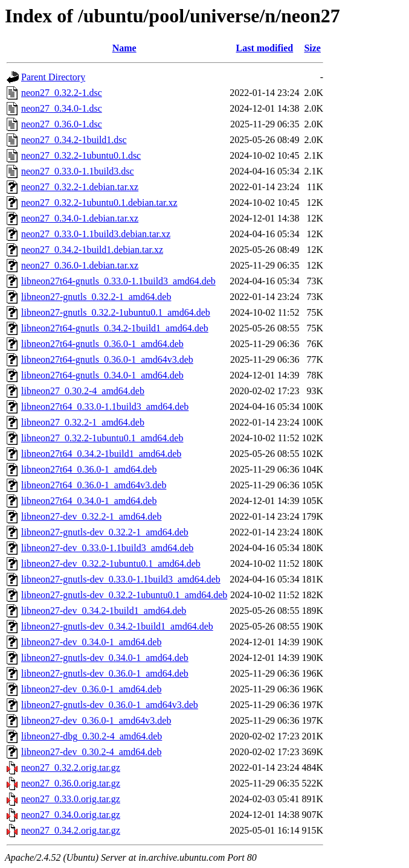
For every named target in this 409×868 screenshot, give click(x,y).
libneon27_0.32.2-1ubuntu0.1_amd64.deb (102, 438)
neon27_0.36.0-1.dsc (62, 124)
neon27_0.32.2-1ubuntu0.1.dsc (81, 155)
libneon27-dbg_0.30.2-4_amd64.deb (92, 736)
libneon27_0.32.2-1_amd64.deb (83, 422)
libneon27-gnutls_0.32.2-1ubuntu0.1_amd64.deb (116, 312)
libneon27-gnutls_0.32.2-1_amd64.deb (96, 297)
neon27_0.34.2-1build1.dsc (74, 140)
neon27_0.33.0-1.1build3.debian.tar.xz (96, 234)
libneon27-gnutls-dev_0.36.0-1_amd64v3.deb (110, 705)
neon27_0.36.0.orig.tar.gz (71, 783)
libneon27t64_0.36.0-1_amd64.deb (89, 469)
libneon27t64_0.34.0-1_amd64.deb (89, 501)
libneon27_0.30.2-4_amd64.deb (83, 391)
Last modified (265, 48)
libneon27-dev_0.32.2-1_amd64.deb (91, 516)
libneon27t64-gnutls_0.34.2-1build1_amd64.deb (115, 328)
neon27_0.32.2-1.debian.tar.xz (80, 187)
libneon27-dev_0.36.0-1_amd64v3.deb (96, 720)
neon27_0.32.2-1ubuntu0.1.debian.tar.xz (99, 203)
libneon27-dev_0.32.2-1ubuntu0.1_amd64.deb (111, 563)
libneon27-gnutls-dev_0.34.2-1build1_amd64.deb (117, 626)
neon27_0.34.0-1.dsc (62, 108)
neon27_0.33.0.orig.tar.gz (71, 799)
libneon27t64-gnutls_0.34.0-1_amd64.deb (102, 375)
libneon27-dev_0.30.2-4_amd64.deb (91, 752)
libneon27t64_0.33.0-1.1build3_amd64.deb (105, 407)
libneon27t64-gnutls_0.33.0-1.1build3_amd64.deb (118, 281)
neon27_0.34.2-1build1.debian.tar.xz (92, 250)
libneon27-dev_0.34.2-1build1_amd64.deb (104, 611)
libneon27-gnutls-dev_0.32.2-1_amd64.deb (105, 532)
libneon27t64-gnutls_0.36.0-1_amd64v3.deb (107, 359)
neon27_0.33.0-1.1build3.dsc (78, 171)
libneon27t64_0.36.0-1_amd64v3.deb (94, 485)
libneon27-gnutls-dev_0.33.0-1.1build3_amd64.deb (121, 579)
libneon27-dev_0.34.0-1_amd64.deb (91, 642)
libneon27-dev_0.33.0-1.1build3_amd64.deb (107, 548)
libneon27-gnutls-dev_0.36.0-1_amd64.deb (105, 673)
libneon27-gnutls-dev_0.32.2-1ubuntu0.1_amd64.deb (124, 595)
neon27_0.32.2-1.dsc (62, 93)
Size (312, 48)
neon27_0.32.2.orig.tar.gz (71, 767)
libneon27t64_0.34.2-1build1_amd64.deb (101, 454)
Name (124, 48)
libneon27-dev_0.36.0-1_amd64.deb (91, 689)
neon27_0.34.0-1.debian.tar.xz (80, 218)
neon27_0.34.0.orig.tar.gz (71, 815)
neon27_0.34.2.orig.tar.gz (71, 830)
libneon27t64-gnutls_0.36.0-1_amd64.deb (102, 344)
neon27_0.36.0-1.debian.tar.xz (80, 265)
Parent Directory (53, 77)
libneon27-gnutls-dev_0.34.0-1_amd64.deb (105, 658)
